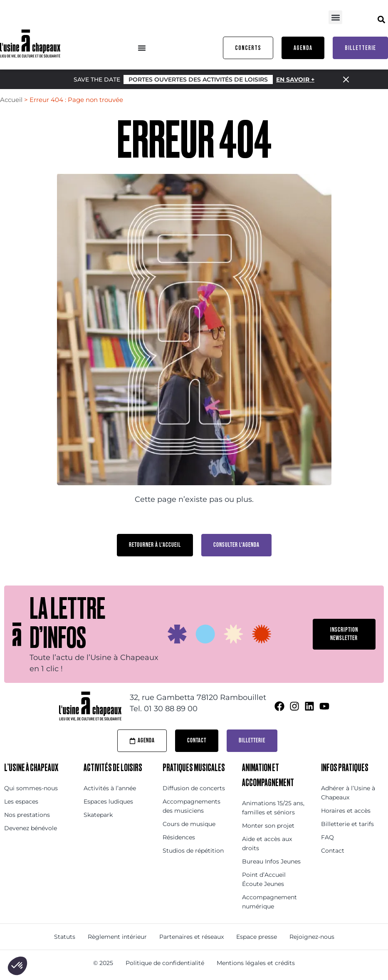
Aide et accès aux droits (267, 844)
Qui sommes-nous (31, 788)
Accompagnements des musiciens (192, 806)
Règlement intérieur (117, 937)
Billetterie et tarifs (347, 824)
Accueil (11, 100)
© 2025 (103, 963)
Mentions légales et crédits (256, 963)
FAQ (327, 837)
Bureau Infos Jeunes (271, 861)
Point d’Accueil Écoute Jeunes (264, 879)
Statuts (65, 937)
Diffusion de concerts (194, 788)
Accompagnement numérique (269, 902)
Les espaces (21, 801)
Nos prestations (27, 815)
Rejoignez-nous (312, 937)
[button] (335, 17)
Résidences (179, 837)
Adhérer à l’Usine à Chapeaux (348, 793)
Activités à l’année (110, 788)
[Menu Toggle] (142, 48)
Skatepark (98, 815)
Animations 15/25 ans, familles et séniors (273, 808)
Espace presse (257, 937)
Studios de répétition (193, 851)
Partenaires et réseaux (192, 937)
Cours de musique (189, 824)
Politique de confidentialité (165, 963)
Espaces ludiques (108, 801)
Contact (333, 851)
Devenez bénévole (31, 828)
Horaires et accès (346, 811)
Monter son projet (268, 826)
